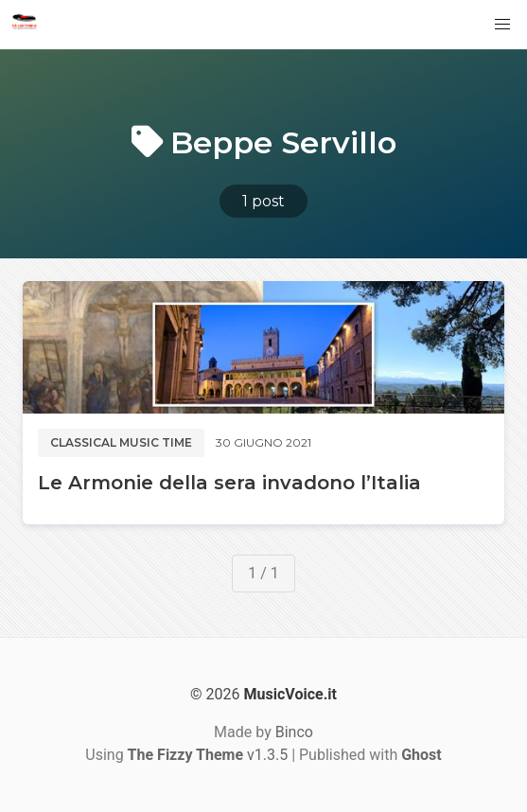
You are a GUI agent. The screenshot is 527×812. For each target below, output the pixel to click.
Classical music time (121, 442)
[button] (502, 25)
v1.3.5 (208, 755)
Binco (294, 732)
